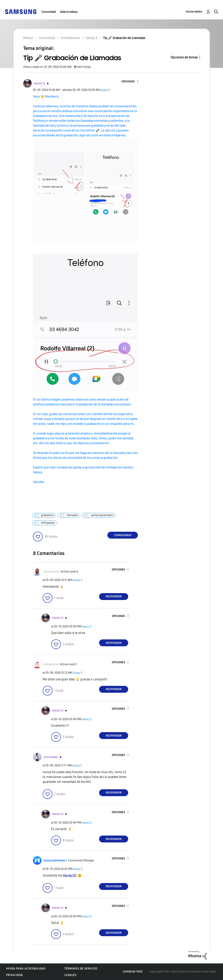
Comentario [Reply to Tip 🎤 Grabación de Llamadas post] (123, 535)
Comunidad (49, 12)
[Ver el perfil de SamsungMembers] (55, 861)
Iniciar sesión (194, 12)
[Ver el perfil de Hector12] (39, 84)
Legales (70, 975)
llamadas (72, 515)
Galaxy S (105, 90)
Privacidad (14, 975)
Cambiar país (133, 972)
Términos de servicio (81, 969)
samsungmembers (102, 515)
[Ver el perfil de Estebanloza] (51, 664)
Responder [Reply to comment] (114, 596)
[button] (131, 82)
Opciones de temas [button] (184, 57)
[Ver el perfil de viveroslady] (51, 757)
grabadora (47, 515)
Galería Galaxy (69, 12)
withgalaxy (48, 523)
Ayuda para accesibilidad (26, 969)
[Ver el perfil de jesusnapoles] (51, 572)
